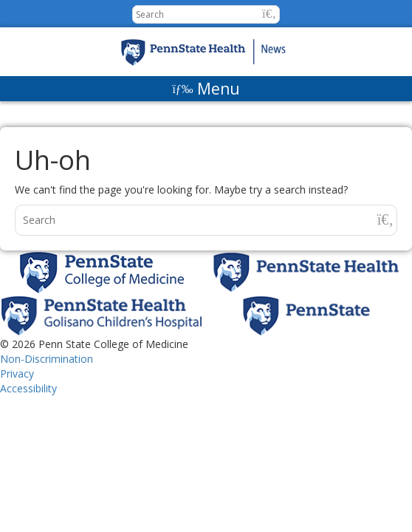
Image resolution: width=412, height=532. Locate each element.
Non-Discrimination (47, 359)
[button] (269, 14)
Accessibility (28, 388)
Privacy (17, 374)
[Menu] (206, 89)
